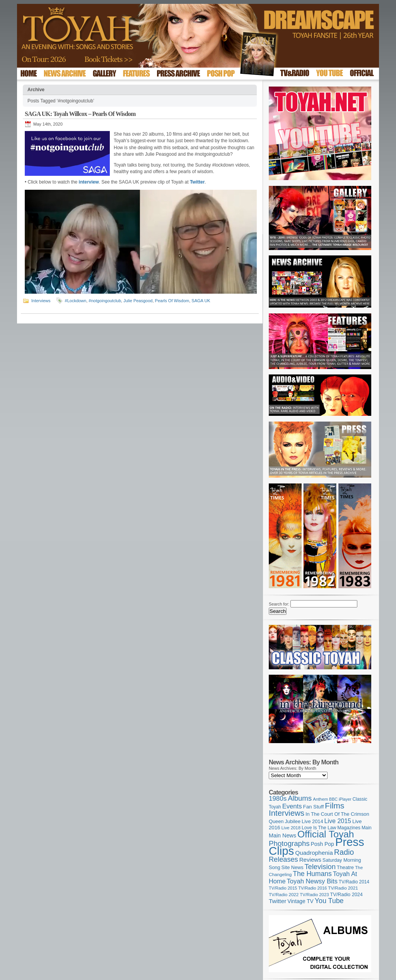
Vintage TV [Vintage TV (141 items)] (300, 901)
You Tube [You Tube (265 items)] (329, 901)
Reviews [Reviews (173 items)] (310, 860)
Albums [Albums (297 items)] (300, 798)
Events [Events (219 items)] (292, 806)
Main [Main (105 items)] (367, 828)
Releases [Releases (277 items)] (283, 859)
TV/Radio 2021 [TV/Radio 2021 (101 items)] (343, 888)
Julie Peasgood (138, 301)
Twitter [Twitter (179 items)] (277, 901)
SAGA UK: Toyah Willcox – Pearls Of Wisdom (80, 114)
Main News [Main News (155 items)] (282, 835)
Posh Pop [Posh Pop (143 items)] (323, 844)
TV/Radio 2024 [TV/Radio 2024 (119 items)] (346, 895)
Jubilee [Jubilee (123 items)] (293, 821)
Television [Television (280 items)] (320, 867)
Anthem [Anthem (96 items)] (320, 799)
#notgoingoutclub (105, 301)
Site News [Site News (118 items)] (293, 868)
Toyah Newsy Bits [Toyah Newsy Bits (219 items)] (312, 881)
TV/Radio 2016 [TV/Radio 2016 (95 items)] (312, 888)
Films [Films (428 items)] (335, 806)
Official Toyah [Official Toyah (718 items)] (326, 834)
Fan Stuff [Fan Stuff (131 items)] (314, 807)
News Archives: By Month (293, 768)
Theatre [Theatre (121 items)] (345, 867)
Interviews (41, 301)
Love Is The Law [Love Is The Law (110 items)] (319, 828)
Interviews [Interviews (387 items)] (287, 813)
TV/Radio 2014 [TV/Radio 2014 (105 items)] (354, 882)
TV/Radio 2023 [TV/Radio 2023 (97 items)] (314, 895)
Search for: (279, 604)
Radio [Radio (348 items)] (344, 852)
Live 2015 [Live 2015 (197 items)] (338, 821)
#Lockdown (76, 301)
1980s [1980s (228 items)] (278, 799)
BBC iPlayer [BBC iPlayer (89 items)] (340, 799)
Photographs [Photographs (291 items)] (289, 843)
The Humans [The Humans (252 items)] (312, 874)
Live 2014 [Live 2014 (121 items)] (312, 821)
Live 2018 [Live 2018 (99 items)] (291, 828)
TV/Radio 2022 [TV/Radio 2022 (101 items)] (284, 895)
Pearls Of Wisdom (172, 301)
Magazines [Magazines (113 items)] (349, 828)
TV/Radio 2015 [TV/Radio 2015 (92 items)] (283, 888)
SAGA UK (201, 301)
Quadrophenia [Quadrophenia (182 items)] (314, 853)
